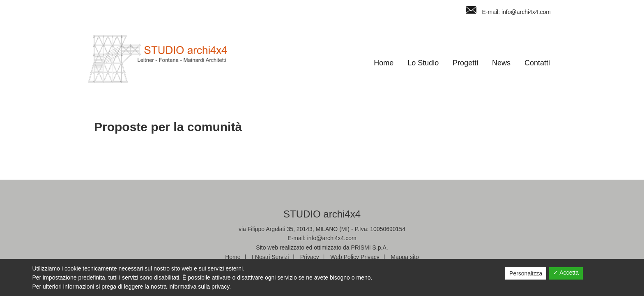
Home (233, 257)
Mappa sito (405, 257)
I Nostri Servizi (270, 257)
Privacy (310, 257)
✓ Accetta (566, 273)
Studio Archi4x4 (157, 59)
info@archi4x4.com (526, 12)
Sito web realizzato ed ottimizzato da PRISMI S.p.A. (322, 247)
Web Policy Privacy (355, 257)
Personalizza (526, 273)
